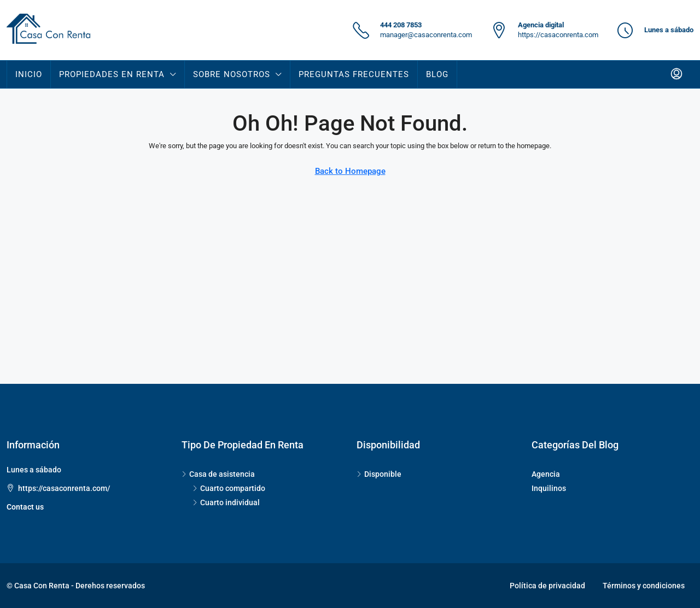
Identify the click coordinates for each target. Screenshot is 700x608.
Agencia (546, 474)
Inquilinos (549, 488)
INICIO (29, 74)
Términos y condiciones (644, 586)
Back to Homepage (350, 171)
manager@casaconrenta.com (426, 35)
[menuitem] (676, 74)
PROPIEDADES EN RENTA (112, 74)
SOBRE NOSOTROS (232, 74)
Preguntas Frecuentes (354, 74)
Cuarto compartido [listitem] (229, 488)
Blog (437, 74)
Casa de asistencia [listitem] (218, 474)
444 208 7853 (401, 25)
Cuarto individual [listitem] (226, 502)
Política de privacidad (547, 586)
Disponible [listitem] (379, 474)
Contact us (25, 507)
